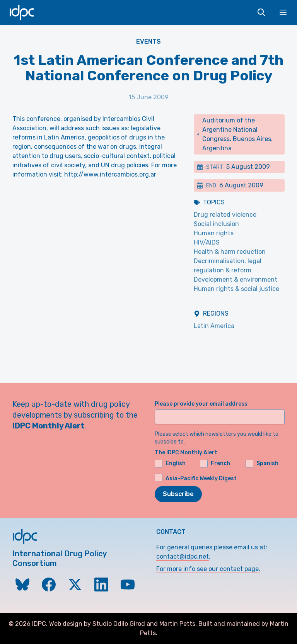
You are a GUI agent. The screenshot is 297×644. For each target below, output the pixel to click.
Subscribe (178, 494)
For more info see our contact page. (208, 569)
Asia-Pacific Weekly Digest (201, 478)
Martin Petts (177, 624)
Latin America (214, 326)
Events (148, 42)
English (170, 464)
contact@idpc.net (183, 556)
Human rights (214, 233)
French (215, 464)
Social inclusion (216, 224)
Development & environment (236, 280)
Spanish (262, 464)
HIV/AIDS (207, 242)
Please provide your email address (201, 404)
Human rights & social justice (236, 289)
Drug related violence (225, 215)
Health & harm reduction (230, 252)
